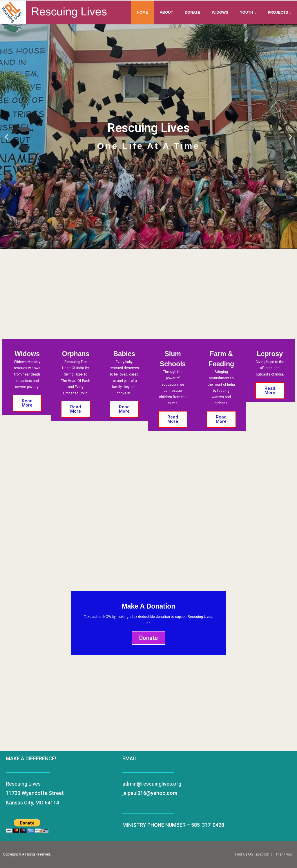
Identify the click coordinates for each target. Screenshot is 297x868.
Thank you (284, 854)
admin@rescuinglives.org (152, 784)
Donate (148, 638)
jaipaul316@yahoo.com (150, 793)
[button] (7, 137)
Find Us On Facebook (252, 854)
